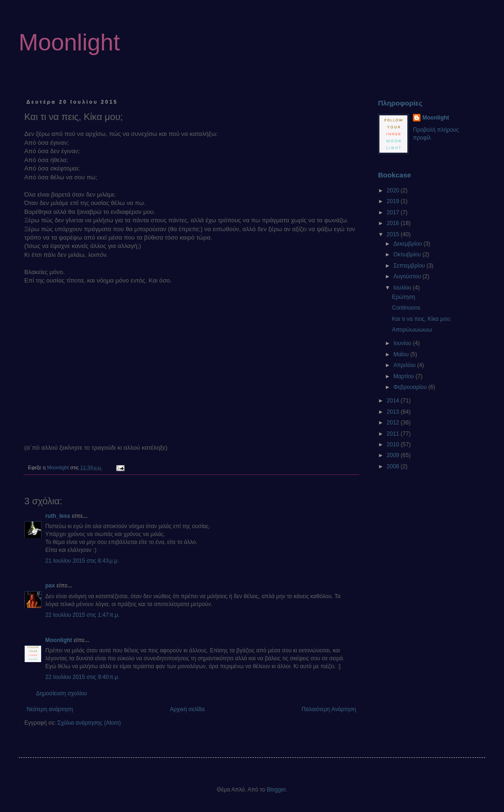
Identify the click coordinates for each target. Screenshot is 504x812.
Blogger (276, 790)
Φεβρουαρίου (411, 387)
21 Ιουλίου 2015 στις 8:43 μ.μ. (82, 561)
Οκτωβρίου (408, 254)
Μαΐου (402, 354)
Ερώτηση (404, 297)
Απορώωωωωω (412, 330)
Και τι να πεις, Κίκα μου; (422, 319)
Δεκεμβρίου (409, 244)
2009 (394, 455)
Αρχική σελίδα (187, 709)
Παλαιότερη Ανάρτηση (329, 709)
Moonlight (69, 42)
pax (50, 586)
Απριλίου (405, 365)
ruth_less (58, 516)
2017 (394, 212)
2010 (394, 445)
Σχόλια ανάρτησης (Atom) (89, 723)
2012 (394, 423)
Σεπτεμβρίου (410, 266)
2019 (394, 201)
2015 (394, 234)
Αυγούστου (408, 276)
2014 (394, 401)
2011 (394, 434)
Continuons (406, 308)
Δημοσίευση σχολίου (61, 693)
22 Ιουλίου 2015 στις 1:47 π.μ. (82, 615)
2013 (394, 412)
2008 (394, 466)
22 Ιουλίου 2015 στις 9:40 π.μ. (82, 677)
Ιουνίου (403, 343)
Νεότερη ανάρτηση (50, 709)
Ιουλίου (403, 288)
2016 (394, 223)
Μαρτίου (405, 376)
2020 (394, 191)
